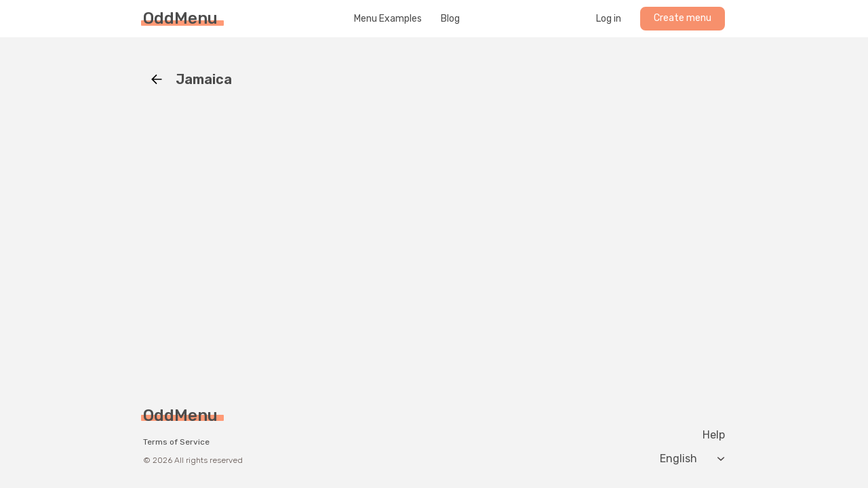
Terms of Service (176, 442)
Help (714, 435)
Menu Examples (388, 19)
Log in (609, 19)
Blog (450, 19)
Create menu (683, 18)
